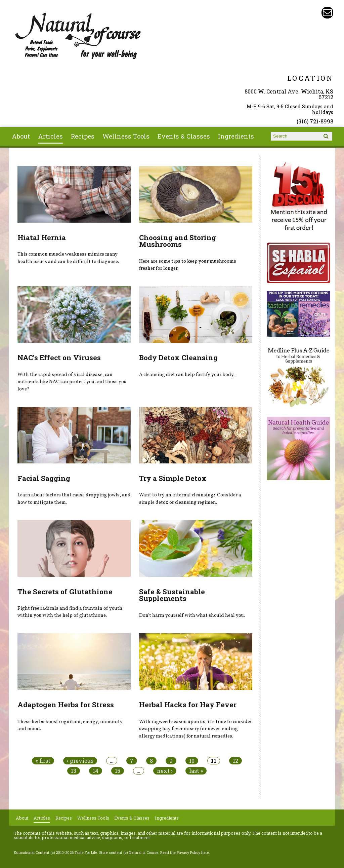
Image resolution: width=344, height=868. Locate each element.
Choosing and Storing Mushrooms (178, 241)
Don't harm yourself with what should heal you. (192, 615)
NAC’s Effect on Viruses (59, 357)
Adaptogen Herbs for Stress (66, 705)
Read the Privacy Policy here (185, 853)
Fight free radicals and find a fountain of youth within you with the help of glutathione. (70, 612)
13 (74, 771)
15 (118, 771)
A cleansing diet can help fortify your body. (187, 375)
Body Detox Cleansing (178, 357)
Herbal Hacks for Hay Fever (188, 705)
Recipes (83, 136)
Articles (50, 136)
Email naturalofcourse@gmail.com (327, 13)
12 (235, 761)
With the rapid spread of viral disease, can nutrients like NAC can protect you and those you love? (72, 382)
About (21, 136)
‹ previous (80, 761)
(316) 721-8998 (315, 121)
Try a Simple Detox (173, 478)
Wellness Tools (126, 136)
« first (43, 761)
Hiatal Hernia (42, 237)
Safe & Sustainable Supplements (172, 595)
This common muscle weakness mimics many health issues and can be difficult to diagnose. (68, 258)
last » (196, 771)
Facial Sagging (44, 478)
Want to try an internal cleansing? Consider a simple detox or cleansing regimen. (190, 499)
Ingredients (236, 136)
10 (192, 761)
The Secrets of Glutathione (65, 592)
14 (96, 771)
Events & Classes (184, 136)
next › (165, 771)
